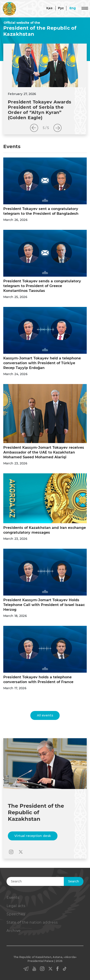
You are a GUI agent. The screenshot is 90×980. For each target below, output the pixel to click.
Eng (73, 8)
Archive (14, 931)
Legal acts (16, 906)
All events (45, 715)
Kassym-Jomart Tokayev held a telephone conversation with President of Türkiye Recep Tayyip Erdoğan (42, 363)
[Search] (44, 881)
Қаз (49, 8)
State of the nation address (32, 922)
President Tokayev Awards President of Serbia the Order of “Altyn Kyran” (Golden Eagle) (40, 110)
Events (13, 898)
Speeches (16, 914)
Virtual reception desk (33, 836)
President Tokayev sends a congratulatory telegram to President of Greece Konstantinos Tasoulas (42, 286)
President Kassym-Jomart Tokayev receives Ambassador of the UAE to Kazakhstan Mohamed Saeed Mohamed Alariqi (44, 452)
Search (74, 881)
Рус (61, 8)
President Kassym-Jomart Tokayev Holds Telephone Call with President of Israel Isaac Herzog (44, 605)
